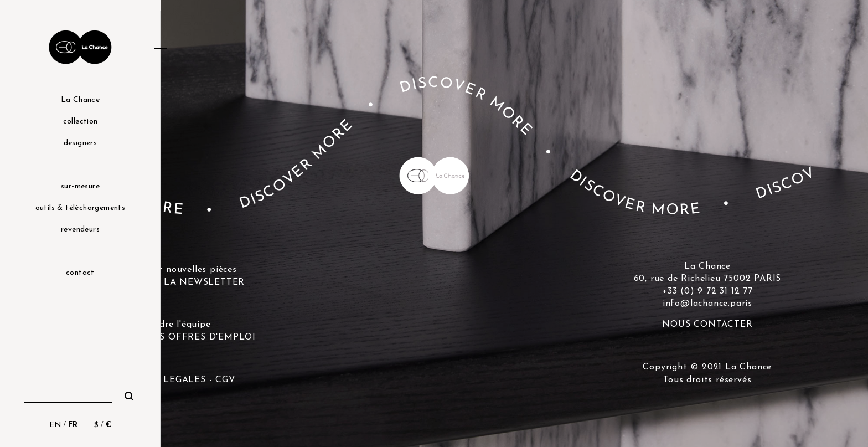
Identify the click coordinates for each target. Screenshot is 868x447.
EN (55, 425)
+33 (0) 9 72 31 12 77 (707, 291)
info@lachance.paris (707, 304)
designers (81, 143)
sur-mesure (80, 186)
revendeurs (80, 230)
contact (80, 273)
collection (81, 122)
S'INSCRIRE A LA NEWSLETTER (171, 282)
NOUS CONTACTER (707, 325)
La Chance (81, 100)
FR (73, 425)
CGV (225, 380)
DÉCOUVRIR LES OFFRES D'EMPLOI (171, 337)
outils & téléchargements (81, 208)
